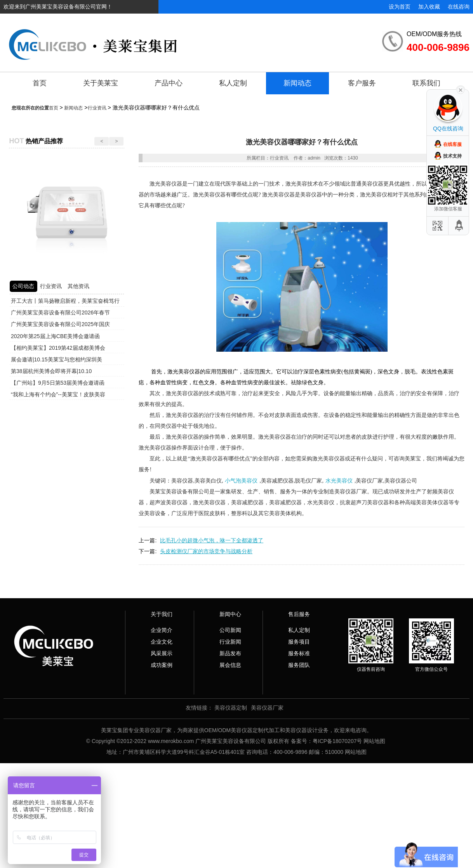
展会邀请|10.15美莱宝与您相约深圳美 (57, 359)
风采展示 (162, 653)
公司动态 (23, 286)
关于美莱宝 (101, 83)
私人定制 (233, 83)
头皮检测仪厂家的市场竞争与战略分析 (206, 551)
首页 (40, 83)
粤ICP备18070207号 (337, 741)
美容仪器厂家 (267, 708)
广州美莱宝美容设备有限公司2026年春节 (60, 312)
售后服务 (299, 614)
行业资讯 (97, 108)
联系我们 (426, 83)
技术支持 (452, 156)
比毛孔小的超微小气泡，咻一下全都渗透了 (212, 540)
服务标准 (299, 653)
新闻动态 (297, 83)
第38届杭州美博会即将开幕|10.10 (51, 371)
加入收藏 (429, 7)
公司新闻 (230, 630)
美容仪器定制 (231, 708)
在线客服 (452, 144)
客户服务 (362, 83)
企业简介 (162, 630)
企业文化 (162, 642)
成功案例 (162, 665)
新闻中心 (230, 614)
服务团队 (299, 665)
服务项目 (299, 642)
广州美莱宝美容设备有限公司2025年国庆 (60, 324)
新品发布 (230, 653)
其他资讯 (78, 286)
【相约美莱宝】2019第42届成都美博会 (58, 348)
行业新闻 (230, 642)
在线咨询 (459, 7)
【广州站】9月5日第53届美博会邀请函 (58, 383)
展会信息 (230, 665)
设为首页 (400, 7)
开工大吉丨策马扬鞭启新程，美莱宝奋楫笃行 (65, 301)
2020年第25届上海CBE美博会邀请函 (56, 336)
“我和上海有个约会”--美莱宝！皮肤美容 (58, 394)
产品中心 (169, 83)
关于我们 (162, 614)
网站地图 (374, 741)
